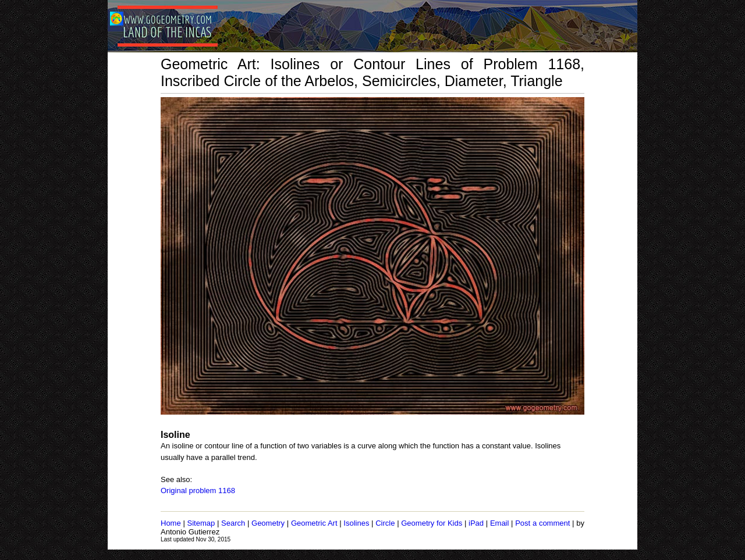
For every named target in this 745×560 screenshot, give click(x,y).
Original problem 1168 (198, 491)
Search (233, 523)
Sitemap (201, 523)
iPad (476, 523)
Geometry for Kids (432, 523)
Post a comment (542, 523)
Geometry (268, 523)
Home (171, 523)
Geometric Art (314, 523)
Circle (385, 523)
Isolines (356, 523)
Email (500, 523)
